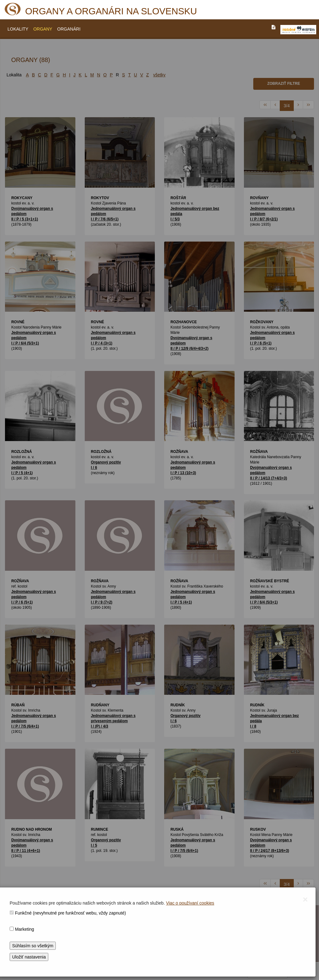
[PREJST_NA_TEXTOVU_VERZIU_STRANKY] (274, 27)
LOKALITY (18, 29)
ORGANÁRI (69, 29)
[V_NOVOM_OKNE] (298, 30)
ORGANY (43, 29)
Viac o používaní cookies (190, 903)
